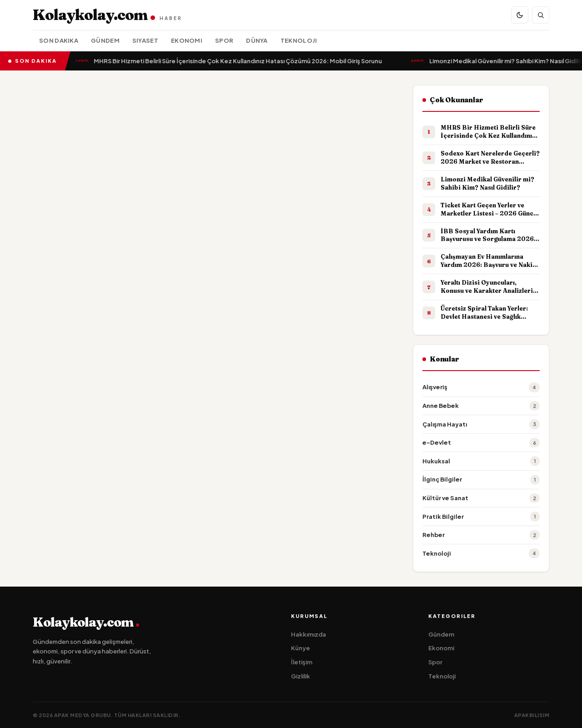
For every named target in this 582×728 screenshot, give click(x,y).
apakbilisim (532, 715)
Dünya (257, 40)
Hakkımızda (309, 634)
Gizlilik (301, 676)
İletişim (302, 662)
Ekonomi (187, 40)
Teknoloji (299, 40)
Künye (301, 648)
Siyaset (145, 40)
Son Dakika (59, 40)
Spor (224, 40)
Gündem (105, 40)
